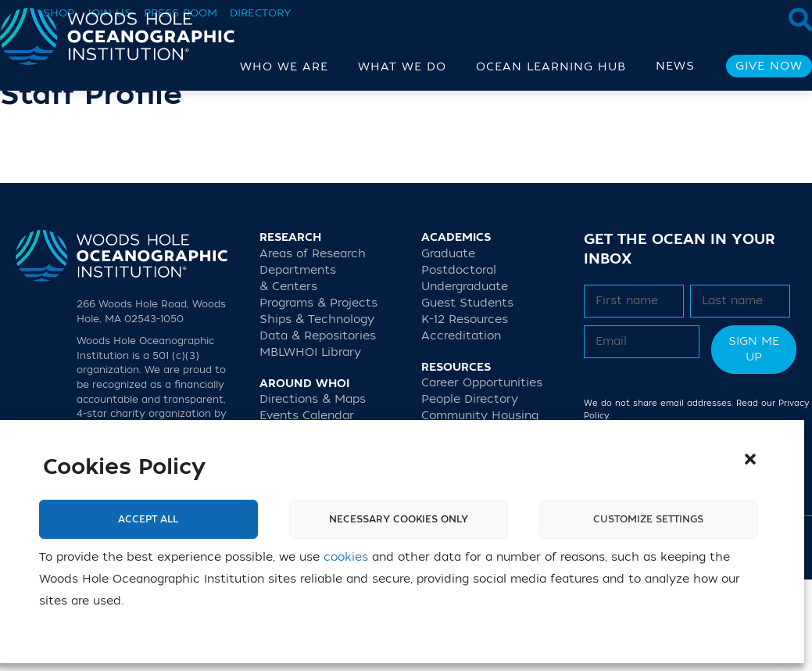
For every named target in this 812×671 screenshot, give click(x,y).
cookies (346, 557)
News (675, 66)
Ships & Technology (317, 410)
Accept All (148, 519)
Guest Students (467, 394)
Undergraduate (465, 377)
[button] (750, 459)
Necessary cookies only (399, 519)
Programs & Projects (318, 394)
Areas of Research (313, 344)
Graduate (448, 344)
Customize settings (648, 519)
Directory (261, 13)
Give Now (769, 66)
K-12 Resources (465, 410)
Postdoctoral (459, 361)
